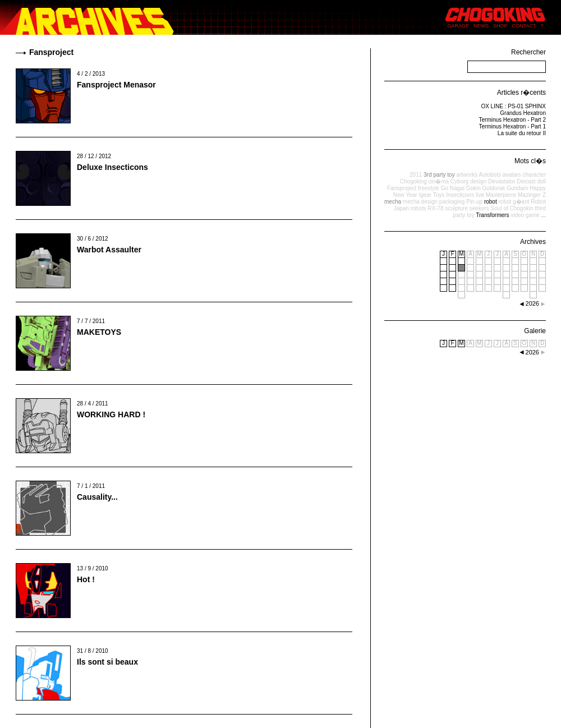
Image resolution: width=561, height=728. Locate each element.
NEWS (481, 26)
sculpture (456, 208)
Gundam (517, 188)
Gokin (473, 188)
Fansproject (402, 188)
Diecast (526, 181)
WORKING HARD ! (111, 414)
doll (541, 181)
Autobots (489, 175)
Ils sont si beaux (107, 662)
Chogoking (413, 181)
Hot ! (86, 579)
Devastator (502, 181)
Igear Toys (431, 195)
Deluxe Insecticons (112, 167)
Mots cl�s (530, 161)
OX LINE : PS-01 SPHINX (513, 106)
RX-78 (435, 208)
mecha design (420, 202)
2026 (532, 352)
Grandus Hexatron (523, 113)
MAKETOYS (99, 332)
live (480, 195)
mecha (393, 202)
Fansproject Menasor (116, 85)
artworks (467, 175)
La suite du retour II (522, 133)
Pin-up (474, 202)
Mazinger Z (532, 195)
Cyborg (459, 181)
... (544, 215)
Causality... (97, 497)
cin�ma (438, 181)
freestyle (429, 188)
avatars (512, 175)
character (534, 175)
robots (419, 208)
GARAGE (459, 26)
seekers (479, 208)
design (478, 181)
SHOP (500, 26)
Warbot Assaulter (109, 250)
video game (525, 215)
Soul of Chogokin (512, 208)
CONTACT (524, 26)
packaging (452, 202)
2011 (416, 175)
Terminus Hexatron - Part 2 (513, 120)
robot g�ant (514, 202)
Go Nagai (453, 188)
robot (491, 202)
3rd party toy (439, 175)
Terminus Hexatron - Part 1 (513, 126)
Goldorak (494, 188)
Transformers (492, 215)
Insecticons (460, 195)
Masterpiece (501, 195)
